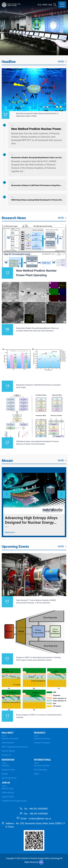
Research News (8, 770)
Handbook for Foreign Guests (14, 801)
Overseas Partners (42, 766)
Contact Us (6, 755)
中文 (39, 5)
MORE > (62, 62)
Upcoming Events (9, 778)
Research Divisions (42, 739)
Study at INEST (8, 797)
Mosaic (5, 774)
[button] (7, 494)
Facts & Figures (8, 751)
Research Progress (42, 743)
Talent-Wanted (8, 793)
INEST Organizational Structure (15, 747)
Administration (8, 743)
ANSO (37, 774)
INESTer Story (8, 789)
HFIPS (45, 5)
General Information (10, 739)
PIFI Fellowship (40, 770)
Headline (5, 766)
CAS (50, 5)
